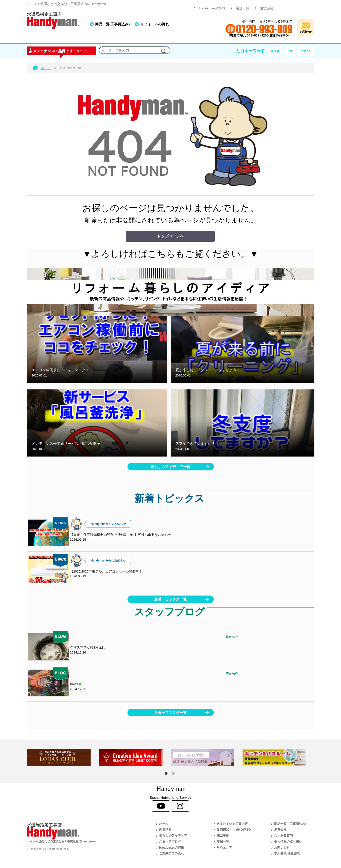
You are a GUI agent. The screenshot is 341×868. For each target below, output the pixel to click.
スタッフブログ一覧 (170, 713)
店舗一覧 (243, 8)
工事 (290, 51)
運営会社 (267, 8)
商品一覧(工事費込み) (113, 24)
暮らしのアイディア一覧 (170, 467)
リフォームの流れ (155, 24)
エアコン (306, 51)
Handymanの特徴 (212, 8)
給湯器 (275, 51)
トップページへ (170, 236)
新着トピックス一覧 (170, 599)
